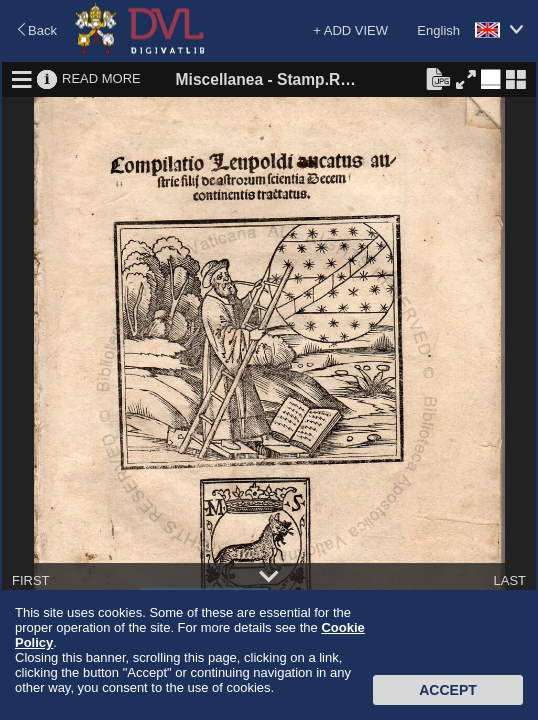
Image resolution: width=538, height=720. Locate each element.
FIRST (31, 580)
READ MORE (101, 78)
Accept (448, 690)
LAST (509, 580)
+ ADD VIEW (350, 30)
